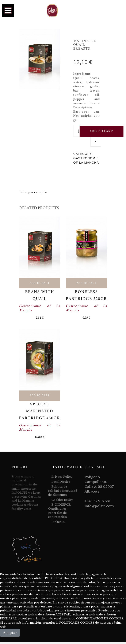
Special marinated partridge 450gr (40, 411)
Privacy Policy (62, 477)
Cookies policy (62, 500)
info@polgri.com (99, 506)
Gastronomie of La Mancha (40, 308)
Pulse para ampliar (34, 192)
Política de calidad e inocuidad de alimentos (63, 491)
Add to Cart (40, 283)
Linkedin (58, 522)
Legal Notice (61, 482)
